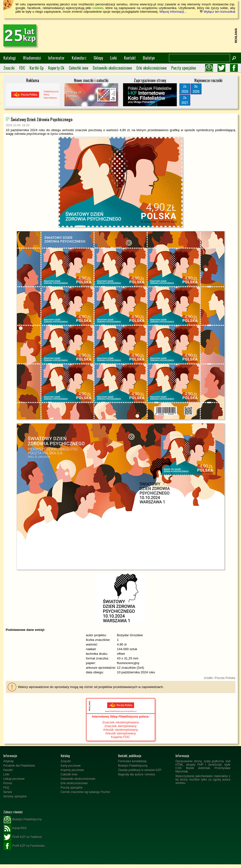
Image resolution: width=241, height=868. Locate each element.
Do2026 (196, 89)
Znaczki (9, 68)
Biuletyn (149, 58)
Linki (114, 58)
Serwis (8, 792)
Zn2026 (185, 89)
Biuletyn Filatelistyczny (133, 766)
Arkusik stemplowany (120, 733)
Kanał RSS (15, 828)
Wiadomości (32, 58)
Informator (56, 58)
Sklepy (98, 58)
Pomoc (8, 783)
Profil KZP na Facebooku (24, 846)
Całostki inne (79, 68)
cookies (98, 8)
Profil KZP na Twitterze (23, 837)
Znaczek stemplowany (121, 726)
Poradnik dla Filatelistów (19, 766)
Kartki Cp (37, 68)
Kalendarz (79, 58)
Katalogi (10, 58)
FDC (22, 68)
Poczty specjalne (183, 68)
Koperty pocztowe (72, 770)
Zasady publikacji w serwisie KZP (140, 770)
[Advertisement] (144, 35)
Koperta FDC (121, 737)
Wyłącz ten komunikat (217, 12)
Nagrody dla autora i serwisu (137, 774)
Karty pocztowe (71, 766)
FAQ (6, 788)
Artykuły (9, 761)
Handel (8, 770)
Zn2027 (185, 100)
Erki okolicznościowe (152, 68)
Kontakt (130, 58)
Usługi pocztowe (14, 779)
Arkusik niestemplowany (120, 730)
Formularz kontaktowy (132, 761)
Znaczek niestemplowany (121, 722)
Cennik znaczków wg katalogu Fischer (86, 792)
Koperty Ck (56, 68)
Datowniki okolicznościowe (112, 68)
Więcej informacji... (173, 12)
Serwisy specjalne (15, 796)
